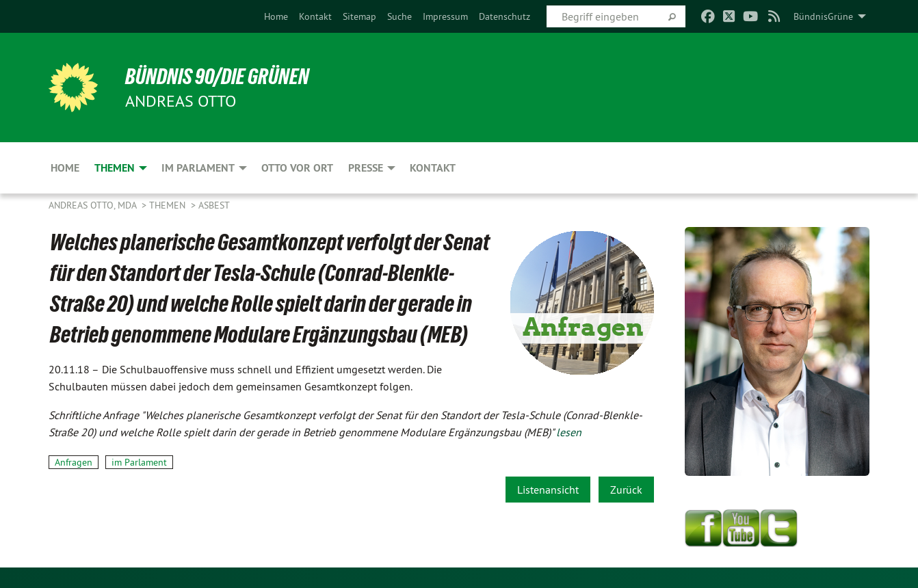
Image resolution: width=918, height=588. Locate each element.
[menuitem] (276, 16)
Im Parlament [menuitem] (198, 168)
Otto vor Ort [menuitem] (297, 168)
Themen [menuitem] (115, 168)
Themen (169, 205)
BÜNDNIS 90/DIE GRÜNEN (217, 77)
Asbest (214, 205)
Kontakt (315, 16)
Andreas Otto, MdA (94, 205)
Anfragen (74, 462)
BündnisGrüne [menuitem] (823, 16)
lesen (569, 432)
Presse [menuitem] (366, 168)
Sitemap (359, 16)
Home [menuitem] (65, 168)
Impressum (445, 16)
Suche (399, 16)
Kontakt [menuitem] (433, 168)
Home (276, 16)
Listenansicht (548, 490)
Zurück (626, 490)
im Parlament (139, 462)
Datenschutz (504, 16)
